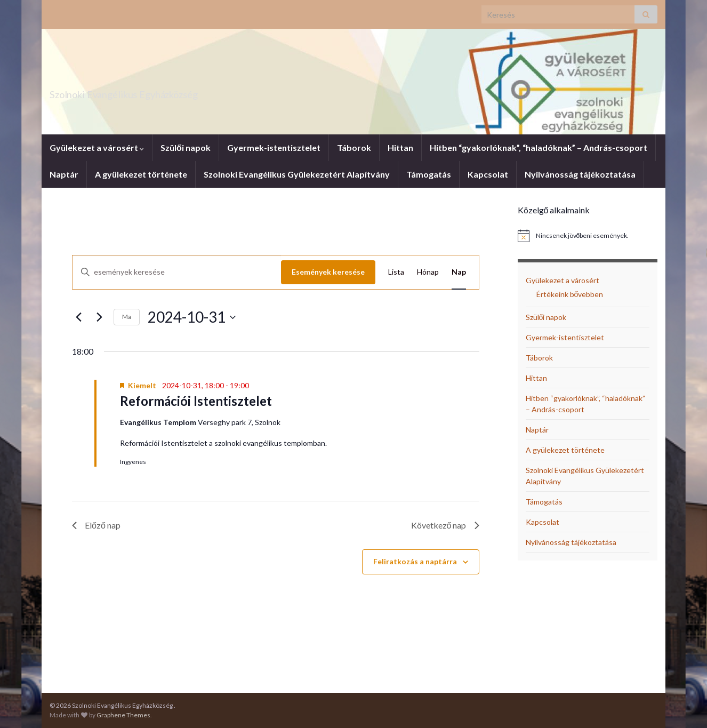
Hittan (400, 147)
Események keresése (328, 272)
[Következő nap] (99, 317)
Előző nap (96, 525)
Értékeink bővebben (570, 294)
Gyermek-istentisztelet (274, 147)
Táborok (354, 147)
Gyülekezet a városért (97, 147)
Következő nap (445, 525)
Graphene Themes (123, 715)
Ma (127, 317)
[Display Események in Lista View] (396, 272)
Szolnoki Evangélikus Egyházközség (171, 91)
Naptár (64, 174)
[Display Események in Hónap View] (428, 272)
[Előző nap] (78, 317)
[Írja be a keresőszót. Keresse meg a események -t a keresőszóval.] (177, 272)
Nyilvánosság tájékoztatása (580, 174)
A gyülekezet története (141, 174)
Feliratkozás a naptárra (415, 561)
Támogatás (429, 174)
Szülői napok (186, 147)
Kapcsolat (488, 174)
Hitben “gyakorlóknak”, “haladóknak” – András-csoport (539, 147)
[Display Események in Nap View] (459, 272)
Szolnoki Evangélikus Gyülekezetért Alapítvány (297, 174)
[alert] (588, 236)
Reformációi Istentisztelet (196, 401)
